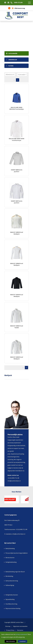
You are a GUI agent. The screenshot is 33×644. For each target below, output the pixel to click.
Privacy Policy (10, 630)
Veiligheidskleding (11, 562)
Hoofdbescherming (11, 604)
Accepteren (23, 641)
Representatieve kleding (13, 608)
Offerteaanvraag (19, 8)
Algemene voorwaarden (20, 626)
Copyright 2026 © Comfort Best (14, 622)
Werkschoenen (10, 558)
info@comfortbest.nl (14, 481)
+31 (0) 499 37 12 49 (13, 478)
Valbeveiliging (10, 585)
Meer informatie (11, 641)
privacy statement (21, 634)
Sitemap (8, 626)
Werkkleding (9, 576)
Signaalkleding (10, 599)
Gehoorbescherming (12, 581)
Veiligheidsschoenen (12, 595)
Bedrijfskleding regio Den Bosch (15, 572)
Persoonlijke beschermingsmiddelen (17, 553)
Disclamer (20, 630)
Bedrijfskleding (10, 548)
